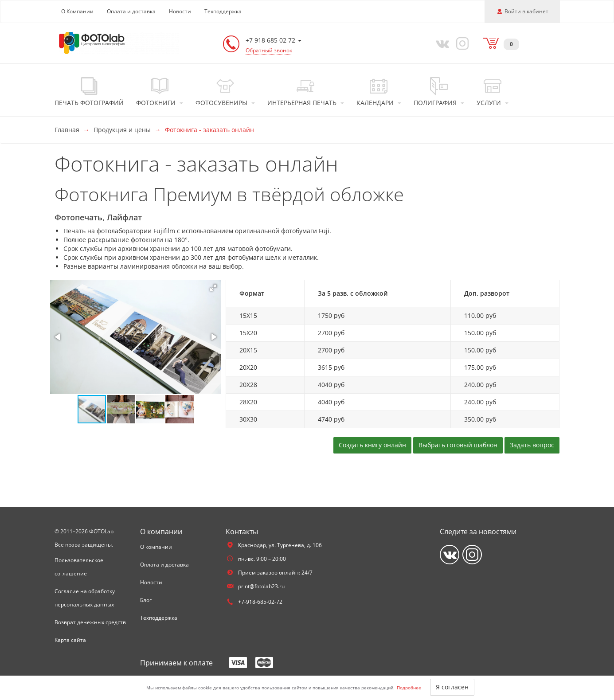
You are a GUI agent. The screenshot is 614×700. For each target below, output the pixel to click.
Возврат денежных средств (90, 622)
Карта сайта (70, 640)
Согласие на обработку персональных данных (85, 598)
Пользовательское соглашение (79, 567)
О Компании (77, 11)
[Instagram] (461, 43)
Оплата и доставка (131, 11)
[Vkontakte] (440, 43)
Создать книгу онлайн (372, 445)
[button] (213, 288)
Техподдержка (223, 11)
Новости (180, 11)
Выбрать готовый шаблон (458, 445)
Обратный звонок (269, 50)
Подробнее (409, 688)
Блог (146, 600)
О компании (156, 547)
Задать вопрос (532, 445)
